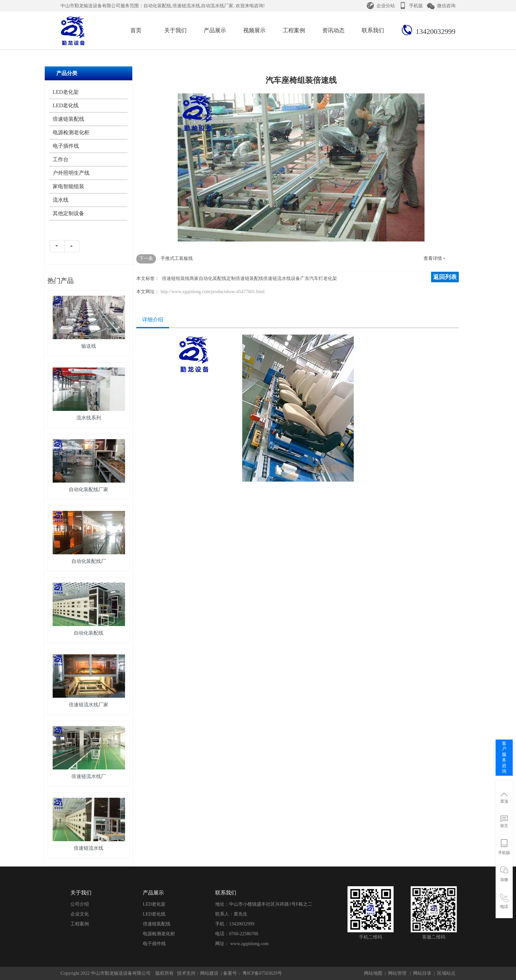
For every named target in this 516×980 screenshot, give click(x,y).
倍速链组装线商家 (180, 278)
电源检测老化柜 (71, 132)
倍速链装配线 (68, 119)
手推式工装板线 (177, 258)
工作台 (61, 159)
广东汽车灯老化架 (319, 278)
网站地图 (373, 973)
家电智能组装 (68, 186)
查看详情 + (435, 258)
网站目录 (422, 973)
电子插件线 (66, 146)
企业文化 (80, 914)
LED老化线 (66, 105)
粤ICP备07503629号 (262, 973)
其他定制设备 (68, 213)
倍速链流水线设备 (282, 278)
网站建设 (209, 973)
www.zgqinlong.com (250, 944)
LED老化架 (66, 92)
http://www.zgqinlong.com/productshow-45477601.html (213, 292)
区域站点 (446, 973)
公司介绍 (80, 904)
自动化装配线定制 (217, 278)
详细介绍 (153, 320)
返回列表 (445, 277)
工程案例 (80, 924)
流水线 (61, 200)
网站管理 (397, 973)
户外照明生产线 (71, 173)
